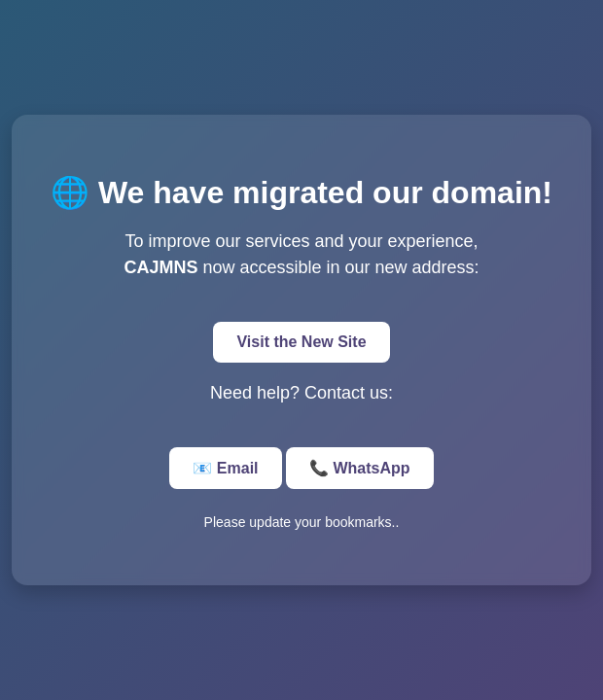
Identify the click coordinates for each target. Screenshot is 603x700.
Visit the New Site (301, 342)
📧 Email (225, 468)
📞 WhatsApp (360, 468)
